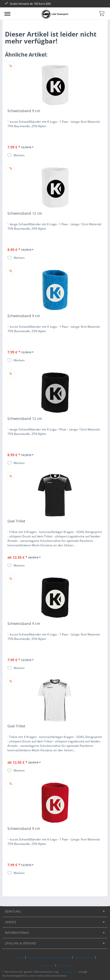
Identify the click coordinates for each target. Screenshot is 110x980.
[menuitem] (7, 14)
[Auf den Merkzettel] (16, 155)
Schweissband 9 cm (24, 111)
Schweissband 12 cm (25, 213)
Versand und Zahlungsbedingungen (49, 958)
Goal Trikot (16, 521)
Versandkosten (69, 972)
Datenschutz (46, 966)
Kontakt (18, 958)
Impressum (65, 966)
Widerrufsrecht (84, 958)
